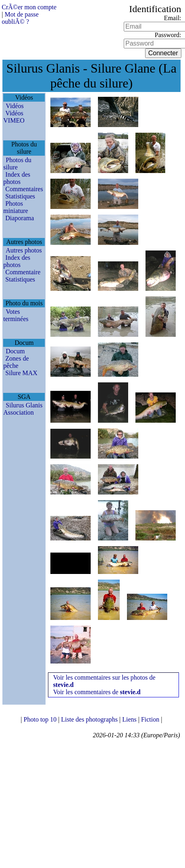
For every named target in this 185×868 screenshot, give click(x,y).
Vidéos (15, 106)
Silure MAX (21, 373)
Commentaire (23, 272)
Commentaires (24, 189)
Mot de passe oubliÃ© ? (20, 18)
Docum (15, 351)
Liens (130, 719)
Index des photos (17, 178)
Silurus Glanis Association (23, 409)
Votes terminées (16, 315)
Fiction (151, 719)
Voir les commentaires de (97, 692)
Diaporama (20, 218)
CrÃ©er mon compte (29, 7)
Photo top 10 (41, 719)
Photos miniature (16, 207)
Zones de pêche (16, 362)
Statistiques (20, 196)
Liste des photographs (90, 719)
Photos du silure (17, 164)
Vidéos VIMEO (14, 117)
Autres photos (24, 250)
